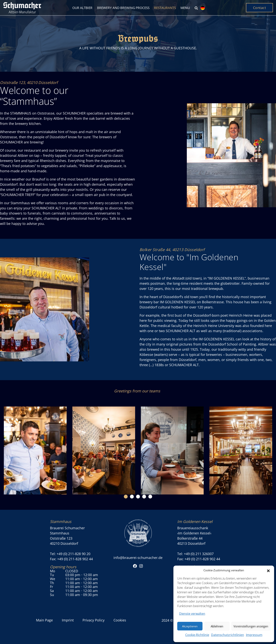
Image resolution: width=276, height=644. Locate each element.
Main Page (44, 620)
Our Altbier (82, 8)
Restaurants (165, 8)
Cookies (120, 620)
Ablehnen (217, 626)
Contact (260, 8)
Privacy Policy (93, 620)
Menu (185, 8)
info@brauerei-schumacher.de (138, 558)
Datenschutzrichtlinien (228, 635)
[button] (268, 570)
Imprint (68, 620)
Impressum (254, 635)
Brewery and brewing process (123, 8)
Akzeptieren (190, 626)
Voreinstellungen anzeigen (251, 626)
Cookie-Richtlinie (197, 635)
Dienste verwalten (192, 614)
